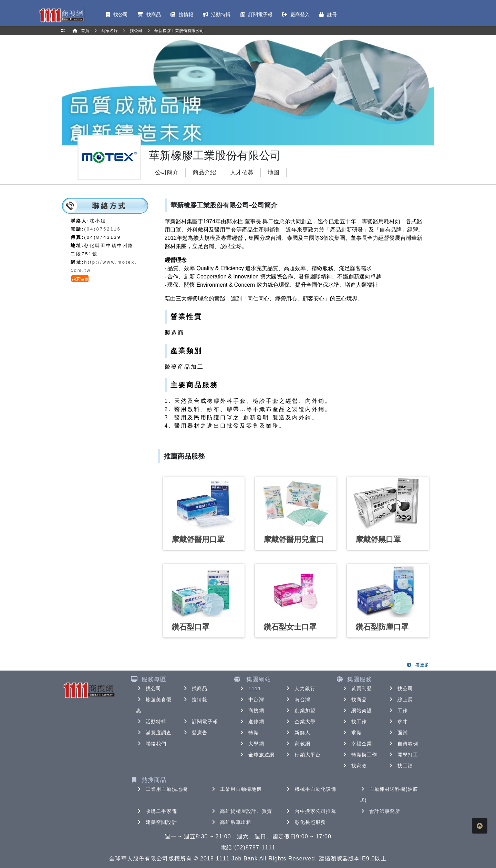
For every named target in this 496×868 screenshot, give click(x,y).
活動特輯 (151, 722)
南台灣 (297, 699)
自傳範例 (403, 744)
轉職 (249, 733)
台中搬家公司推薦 (311, 811)
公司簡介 (167, 172)
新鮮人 (297, 733)
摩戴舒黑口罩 (378, 539)
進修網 (251, 722)
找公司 (149, 688)
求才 (398, 722)
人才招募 (242, 172)
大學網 (251, 744)
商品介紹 (204, 172)
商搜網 (251, 711)
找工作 (354, 722)
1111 (250, 688)
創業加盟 (300, 711)
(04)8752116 (102, 229)
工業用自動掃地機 (236, 789)
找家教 (354, 766)
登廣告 (195, 733)
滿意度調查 (154, 733)
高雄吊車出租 (231, 822)
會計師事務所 (380, 811)
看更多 (418, 665)
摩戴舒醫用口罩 (198, 539)
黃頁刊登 (357, 688)
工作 (398, 711)
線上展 (400, 699)
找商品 (195, 688)
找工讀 (400, 766)
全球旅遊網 (257, 755)
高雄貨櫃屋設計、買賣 (241, 811)
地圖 (273, 172)
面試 (398, 733)
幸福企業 (357, 744)
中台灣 (251, 699)
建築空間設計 (157, 822)
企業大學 (300, 722)
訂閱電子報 (200, 722)
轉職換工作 (360, 755)
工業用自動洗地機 (162, 789)
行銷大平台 (303, 755)
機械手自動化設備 (311, 789)
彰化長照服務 (306, 822)
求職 (352, 733)
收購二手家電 (157, 811)
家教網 (297, 744)
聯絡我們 (151, 744)
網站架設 (357, 711)
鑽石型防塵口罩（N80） (382, 631)
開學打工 (403, 755)
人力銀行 (300, 688)
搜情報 (195, 699)
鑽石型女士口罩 (290, 627)
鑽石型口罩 (190, 627)
